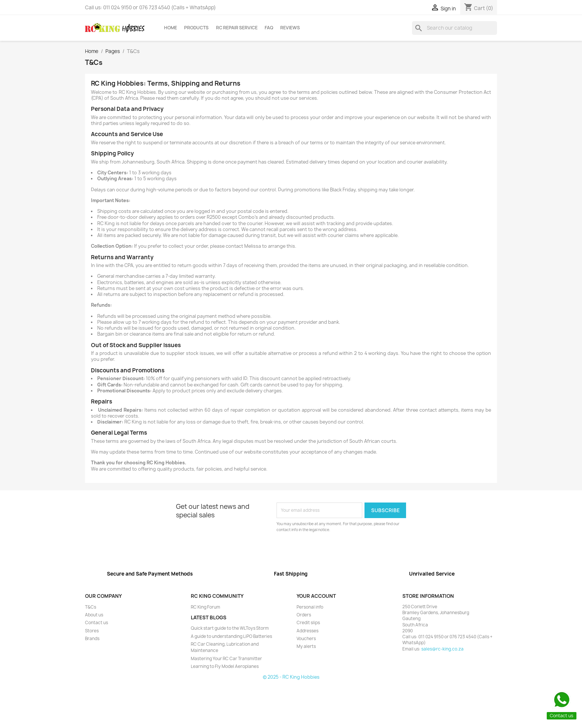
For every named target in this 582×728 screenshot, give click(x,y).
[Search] (455, 28)
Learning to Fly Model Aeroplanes (225, 666)
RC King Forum (205, 607)
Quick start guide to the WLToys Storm (230, 628)
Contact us (97, 623)
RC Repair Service (237, 28)
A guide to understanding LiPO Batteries (231, 636)
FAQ (269, 28)
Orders (304, 615)
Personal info (310, 607)
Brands (92, 639)
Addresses (308, 631)
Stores (92, 631)
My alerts (306, 646)
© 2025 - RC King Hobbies (291, 677)
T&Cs (91, 607)
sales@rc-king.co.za (442, 649)
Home (171, 28)
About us (94, 615)
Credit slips (308, 623)
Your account (316, 596)
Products (196, 28)
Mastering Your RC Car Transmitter (226, 659)
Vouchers (306, 639)
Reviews (290, 28)
